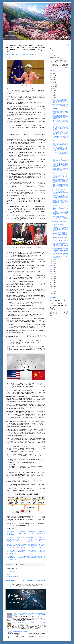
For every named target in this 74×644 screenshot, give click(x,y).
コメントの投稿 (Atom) (13, 576)
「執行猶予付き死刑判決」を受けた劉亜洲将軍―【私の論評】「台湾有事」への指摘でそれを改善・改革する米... (60, 239)
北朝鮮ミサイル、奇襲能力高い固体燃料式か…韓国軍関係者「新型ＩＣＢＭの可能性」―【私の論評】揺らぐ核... (60, 176)
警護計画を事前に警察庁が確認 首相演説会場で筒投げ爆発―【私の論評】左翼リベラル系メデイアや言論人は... (60, 181)
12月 (54, 83)
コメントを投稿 (11, 571)
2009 (53, 290)
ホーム (26, 574)
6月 (53, 94)
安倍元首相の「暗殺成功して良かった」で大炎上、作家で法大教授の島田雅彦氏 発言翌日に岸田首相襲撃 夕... (60, 160)
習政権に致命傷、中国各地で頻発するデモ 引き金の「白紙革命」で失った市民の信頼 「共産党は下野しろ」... (60, 218)
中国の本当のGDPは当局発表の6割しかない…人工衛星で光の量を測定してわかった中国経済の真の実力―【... (60, 154)
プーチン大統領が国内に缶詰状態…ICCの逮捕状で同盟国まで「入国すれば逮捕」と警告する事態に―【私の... (60, 245)
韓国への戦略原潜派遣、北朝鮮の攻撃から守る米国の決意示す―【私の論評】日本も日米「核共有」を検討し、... (60, 117)
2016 (53, 277)
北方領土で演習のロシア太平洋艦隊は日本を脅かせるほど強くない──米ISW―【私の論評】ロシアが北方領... (60, 170)
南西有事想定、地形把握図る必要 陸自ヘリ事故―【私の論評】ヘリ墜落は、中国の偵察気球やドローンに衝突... (60, 224)
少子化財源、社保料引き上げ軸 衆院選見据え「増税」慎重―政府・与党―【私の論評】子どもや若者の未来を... (60, 229)
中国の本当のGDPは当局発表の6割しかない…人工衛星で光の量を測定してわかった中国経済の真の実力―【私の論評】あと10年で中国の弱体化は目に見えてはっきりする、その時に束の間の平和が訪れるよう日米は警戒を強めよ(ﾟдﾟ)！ (25, 546)
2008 (53, 292)
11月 (54, 85)
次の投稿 (8, 574)
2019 (53, 271)
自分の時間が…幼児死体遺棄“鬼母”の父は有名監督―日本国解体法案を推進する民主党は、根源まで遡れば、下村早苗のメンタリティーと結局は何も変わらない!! (29, 614)
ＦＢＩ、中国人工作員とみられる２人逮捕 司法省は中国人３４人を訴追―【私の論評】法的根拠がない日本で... (60, 165)
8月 (53, 90)
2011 (53, 286)
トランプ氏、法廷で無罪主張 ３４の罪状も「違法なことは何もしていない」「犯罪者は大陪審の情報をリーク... (60, 234)
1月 (53, 263)
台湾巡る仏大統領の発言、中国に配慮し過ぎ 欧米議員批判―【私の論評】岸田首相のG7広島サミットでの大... (60, 202)
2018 (53, 273)
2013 (53, 282)
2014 (53, 281)
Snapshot (52, 308)
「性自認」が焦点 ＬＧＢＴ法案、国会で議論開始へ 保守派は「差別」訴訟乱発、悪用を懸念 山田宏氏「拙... (60, 122)
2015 (53, 279)
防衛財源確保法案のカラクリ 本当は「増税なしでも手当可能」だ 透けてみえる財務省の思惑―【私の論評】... (60, 106)
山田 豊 (53, 56)
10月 (54, 87)
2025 (53, 77)
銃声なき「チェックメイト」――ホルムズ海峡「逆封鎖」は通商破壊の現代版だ (25, 581)
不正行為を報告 (54, 297)
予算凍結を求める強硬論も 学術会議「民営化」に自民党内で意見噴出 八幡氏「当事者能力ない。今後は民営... (60, 128)
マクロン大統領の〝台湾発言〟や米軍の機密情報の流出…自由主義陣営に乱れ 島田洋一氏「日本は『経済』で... (60, 197)
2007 (53, 294)
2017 (53, 275)
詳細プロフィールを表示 (55, 70)
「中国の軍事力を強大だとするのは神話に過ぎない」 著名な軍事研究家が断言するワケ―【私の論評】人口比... (60, 213)
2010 (53, 288)
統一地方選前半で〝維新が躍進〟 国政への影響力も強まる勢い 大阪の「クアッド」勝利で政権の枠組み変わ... (60, 192)
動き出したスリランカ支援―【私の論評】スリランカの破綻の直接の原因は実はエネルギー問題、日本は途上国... (60, 101)
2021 (53, 268)
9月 (53, 88)
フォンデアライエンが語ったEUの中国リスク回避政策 (21, 55)
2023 (53, 81)
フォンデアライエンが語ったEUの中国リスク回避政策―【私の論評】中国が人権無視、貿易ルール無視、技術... (60, 149)
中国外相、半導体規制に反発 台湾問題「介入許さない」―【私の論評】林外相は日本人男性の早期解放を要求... (60, 250)
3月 (53, 260)
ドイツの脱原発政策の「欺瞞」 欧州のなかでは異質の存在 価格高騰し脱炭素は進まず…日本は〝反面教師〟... (60, 144)
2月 (53, 261)
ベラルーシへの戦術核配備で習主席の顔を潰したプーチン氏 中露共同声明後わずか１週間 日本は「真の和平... (60, 255)
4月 (53, 98)
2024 (53, 79)
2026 (53, 76)
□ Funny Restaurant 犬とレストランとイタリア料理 (31, 6)
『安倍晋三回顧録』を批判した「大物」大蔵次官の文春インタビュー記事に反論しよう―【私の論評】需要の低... (60, 133)
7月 (53, 92)
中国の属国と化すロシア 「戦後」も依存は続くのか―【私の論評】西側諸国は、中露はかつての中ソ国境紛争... (60, 208)
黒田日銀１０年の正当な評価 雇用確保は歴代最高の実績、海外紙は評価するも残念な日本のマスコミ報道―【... (60, 186)
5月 (53, 96)
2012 (53, 284)
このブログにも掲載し (11, 216)
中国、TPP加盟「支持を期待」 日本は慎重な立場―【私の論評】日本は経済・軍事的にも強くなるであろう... (60, 138)
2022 (53, 266)
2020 (53, 269)
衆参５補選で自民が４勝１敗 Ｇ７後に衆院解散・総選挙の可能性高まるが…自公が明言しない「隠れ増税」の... (60, 112)
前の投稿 (43, 574)
